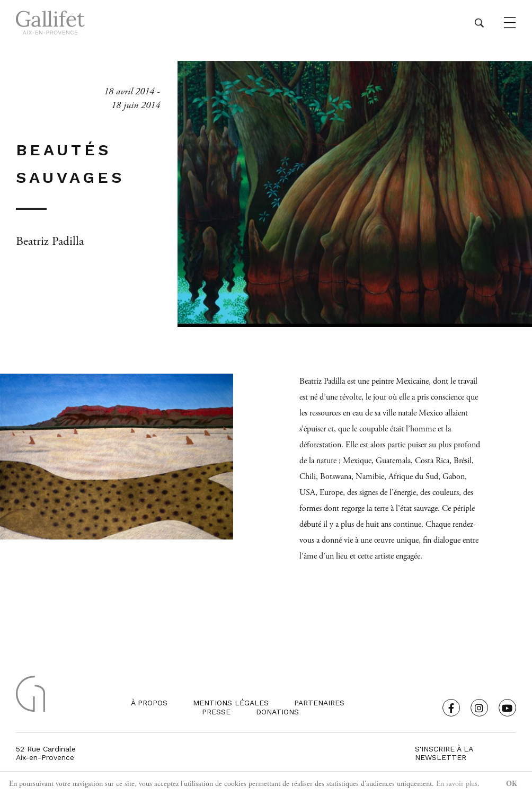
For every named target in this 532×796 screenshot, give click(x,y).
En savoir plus (457, 784)
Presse (216, 712)
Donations (277, 712)
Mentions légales (231, 703)
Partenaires (319, 703)
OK (512, 784)
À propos (149, 703)
